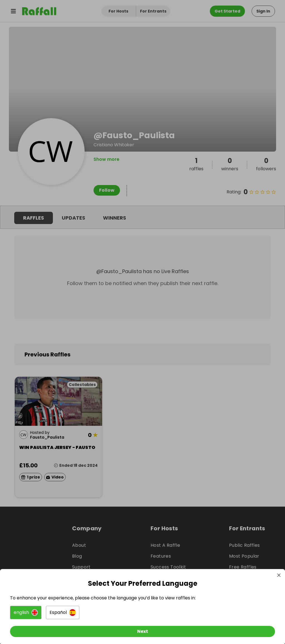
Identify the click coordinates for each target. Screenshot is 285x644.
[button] (27, 611)
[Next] (142, 630)
